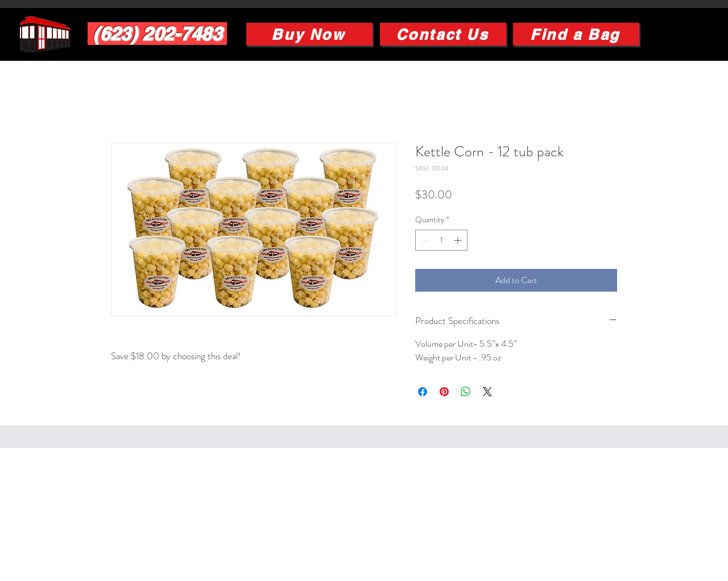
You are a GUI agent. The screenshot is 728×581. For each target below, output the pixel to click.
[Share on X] (487, 392)
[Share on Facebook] (423, 392)
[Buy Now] (309, 34)
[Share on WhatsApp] (466, 392)
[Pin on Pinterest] (444, 392)
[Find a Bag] (576, 34)
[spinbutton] (441, 240)
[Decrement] (424, 240)
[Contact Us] (443, 34)
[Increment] (459, 240)
